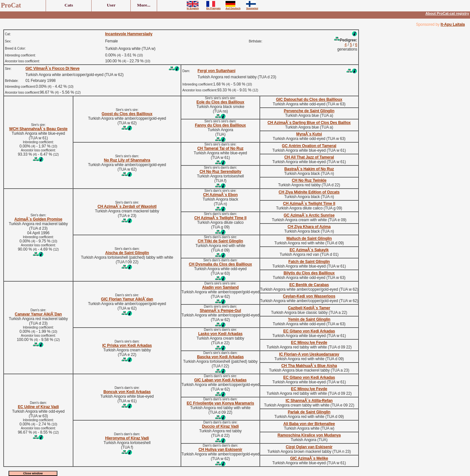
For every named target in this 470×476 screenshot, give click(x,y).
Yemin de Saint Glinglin (309, 319)
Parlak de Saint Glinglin (309, 412)
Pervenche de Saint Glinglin (309, 111)
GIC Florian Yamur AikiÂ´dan (127, 299)
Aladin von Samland (220, 287)
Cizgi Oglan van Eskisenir (309, 447)
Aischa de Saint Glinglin (127, 253)
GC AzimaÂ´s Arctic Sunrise (309, 215)
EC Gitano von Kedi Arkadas (309, 331)
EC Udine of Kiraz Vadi (38, 407)
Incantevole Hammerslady (129, 34)
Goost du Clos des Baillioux (127, 114)
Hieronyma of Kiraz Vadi (127, 438)
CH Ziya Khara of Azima (309, 227)
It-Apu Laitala (453, 24)
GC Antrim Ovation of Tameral (309, 146)
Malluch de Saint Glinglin (309, 238)
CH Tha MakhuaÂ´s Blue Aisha (309, 366)
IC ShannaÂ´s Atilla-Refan (309, 401)
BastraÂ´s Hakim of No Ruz (309, 169)
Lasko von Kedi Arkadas (220, 334)
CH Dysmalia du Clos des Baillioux (220, 264)
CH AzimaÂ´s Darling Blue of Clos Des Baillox (309, 123)
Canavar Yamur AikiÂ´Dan (38, 314)
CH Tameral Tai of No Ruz (220, 148)
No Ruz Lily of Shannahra (127, 160)
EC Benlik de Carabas (309, 285)
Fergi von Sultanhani (216, 71)
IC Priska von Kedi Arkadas (127, 345)
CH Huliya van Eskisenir (220, 450)
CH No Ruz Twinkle (309, 180)
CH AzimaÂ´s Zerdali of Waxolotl (127, 207)
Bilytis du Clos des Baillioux (309, 273)
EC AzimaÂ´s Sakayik (309, 250)
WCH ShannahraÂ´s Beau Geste (38, 129)
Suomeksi (252, 7)
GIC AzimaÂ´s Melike (309, 458)
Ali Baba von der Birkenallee (309, 424)
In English (193, 7)
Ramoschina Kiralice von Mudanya (309, 435)
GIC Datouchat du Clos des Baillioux (309, 100)
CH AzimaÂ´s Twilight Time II (309, 204)
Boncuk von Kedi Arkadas (127, 392)
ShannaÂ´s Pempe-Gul (220, 311)
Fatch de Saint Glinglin (309, 262)
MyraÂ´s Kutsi (309, 134)
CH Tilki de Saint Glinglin (220, 241)
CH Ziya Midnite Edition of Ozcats (309, 192)
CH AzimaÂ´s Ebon (220, 195)
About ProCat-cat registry (447, 13)
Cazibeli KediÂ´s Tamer (309, 308)
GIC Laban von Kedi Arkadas (220, 380)
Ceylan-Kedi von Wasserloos (309, 296)
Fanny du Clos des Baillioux (220, 125)
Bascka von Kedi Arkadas (220, 357)
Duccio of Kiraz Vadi (220, 426)
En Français (213, 7)
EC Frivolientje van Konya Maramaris (220, 403)
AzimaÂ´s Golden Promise (38, 219)
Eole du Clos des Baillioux (220, 102)
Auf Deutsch (233, 7)
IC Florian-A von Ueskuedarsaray (309, 354)
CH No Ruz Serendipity (220, 172)
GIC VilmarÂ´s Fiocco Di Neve (52, 69)
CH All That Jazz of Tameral (309, 157)
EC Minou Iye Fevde (309, 343)
